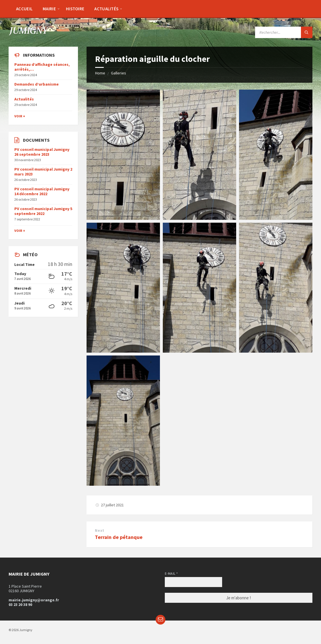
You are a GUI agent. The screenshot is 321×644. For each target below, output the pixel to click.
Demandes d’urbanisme (37, 84)
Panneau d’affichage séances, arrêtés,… (42, 67)
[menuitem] (24, 9)
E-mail (171, 573)
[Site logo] (29, 34)
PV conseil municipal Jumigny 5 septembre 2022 (43, 211)
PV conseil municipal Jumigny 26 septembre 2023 (42, 152)
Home (100, 73)
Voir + (20, 116)
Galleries (119, 73)
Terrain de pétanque (119, 537)
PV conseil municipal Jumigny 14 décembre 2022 (42, 191)
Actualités (24, 99)
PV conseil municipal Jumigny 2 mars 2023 (43, 172)
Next (99, 531)
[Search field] (284, 32)
